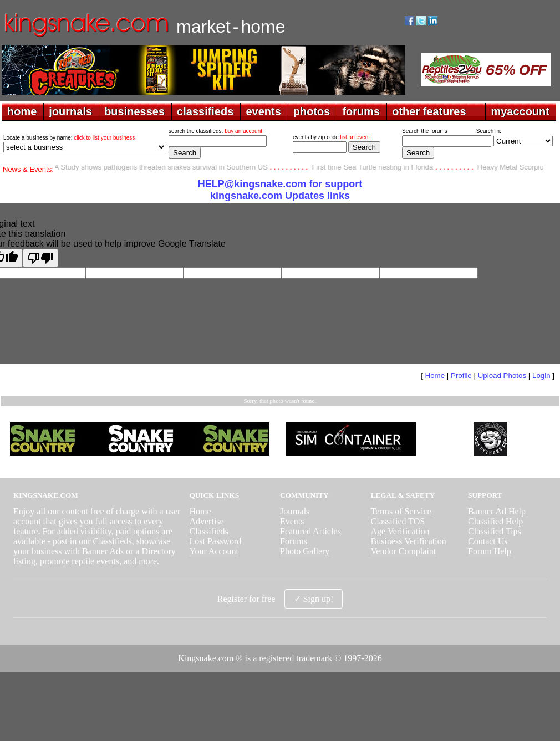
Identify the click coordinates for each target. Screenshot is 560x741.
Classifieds (208, 531)
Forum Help (490, 551)
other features (429, 111)
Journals (295, 511)
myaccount (520, 111)
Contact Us (488, 541)
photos (312, 111)
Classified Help (495, 521)
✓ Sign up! (314, 599)
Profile (461, 375)
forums (361, 111)
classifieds (205, 111)
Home (435, 375)
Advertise (206, 521)
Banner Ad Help (497, 511)
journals (70, 111)
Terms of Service (401, 511)
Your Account (214, 551)
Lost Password (215, 541)
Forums (294, 541)
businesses (134, 111)
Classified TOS (398, 521)
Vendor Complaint (404, 551)
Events (292, 521)
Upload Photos (502, 375)
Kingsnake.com (206, 658)
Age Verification (400, 531)
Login (541, 375)
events (263, 111)
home (22, 111)
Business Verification (409, 541)
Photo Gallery (305, 551)
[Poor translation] (40, 258)
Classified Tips (495, 531)
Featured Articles (310, 531)
